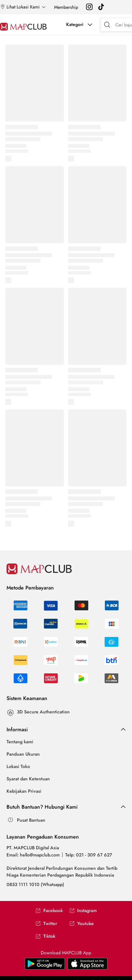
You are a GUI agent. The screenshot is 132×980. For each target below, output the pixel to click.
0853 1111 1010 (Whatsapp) (35, 884)
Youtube (82, 924)
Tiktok (45, 936)
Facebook (49, 911)
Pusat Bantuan (31, 820)
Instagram (83, 911)
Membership (66, 7)
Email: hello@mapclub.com (33, 855)
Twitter (46, 924)
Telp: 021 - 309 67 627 (89, 855)
